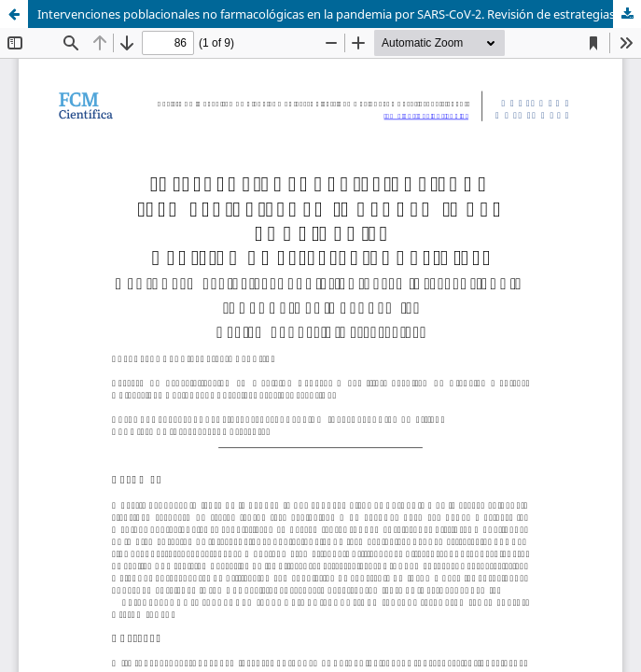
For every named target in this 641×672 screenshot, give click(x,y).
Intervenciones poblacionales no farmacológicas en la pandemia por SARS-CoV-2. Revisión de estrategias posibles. (339, 14)
